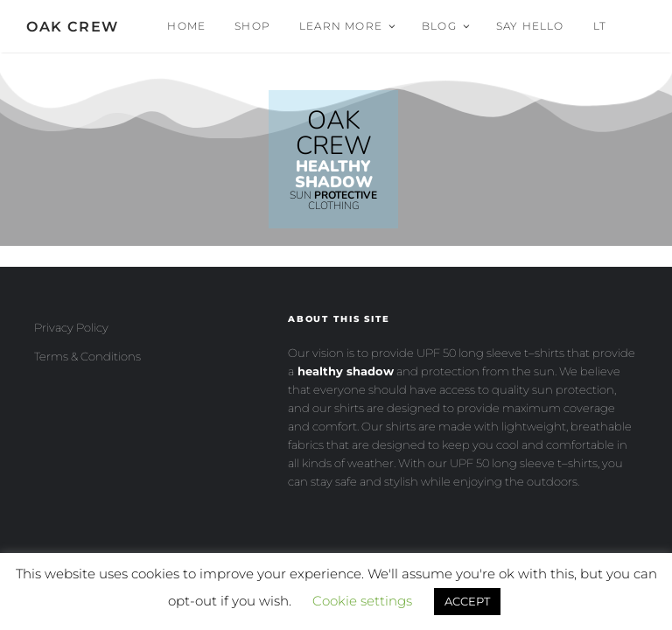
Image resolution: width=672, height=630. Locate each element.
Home (186, 26)
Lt (600, 26)
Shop (252, 26)
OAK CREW (73, 27)
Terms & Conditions (87, 356)
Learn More (348, 26)
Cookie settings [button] (362, 601)
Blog (447, 26)
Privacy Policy (71, 327)
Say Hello (530, 26)
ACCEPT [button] (467, 601)
